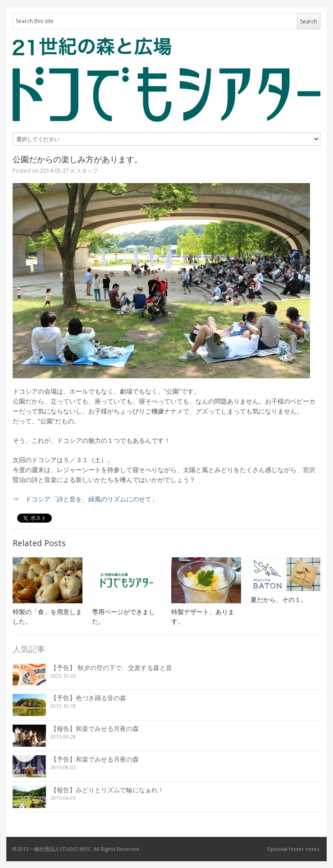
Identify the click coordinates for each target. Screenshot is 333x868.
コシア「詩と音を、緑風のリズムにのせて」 (95, 499)
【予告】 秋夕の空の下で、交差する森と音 (111, 668)
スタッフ (87, 171)
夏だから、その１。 (279, 599)
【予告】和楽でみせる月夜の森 (95, 759)
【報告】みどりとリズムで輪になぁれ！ (107, 790)
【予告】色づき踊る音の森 (88, 698)
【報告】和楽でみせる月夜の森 (95, 728)
